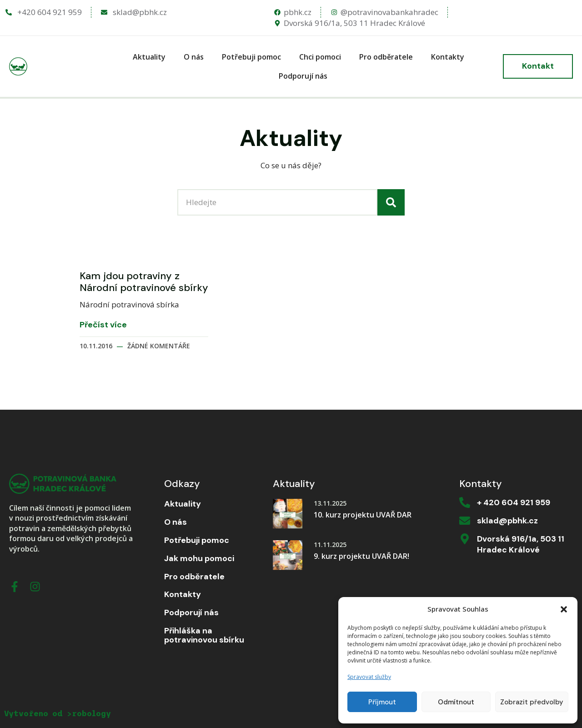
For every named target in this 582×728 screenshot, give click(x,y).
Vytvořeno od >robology (58, 713)
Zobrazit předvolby (532, 702)
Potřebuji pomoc (251, 57)
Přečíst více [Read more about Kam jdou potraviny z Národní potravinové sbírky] (103, 325)
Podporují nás (303, 76)
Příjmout (382, 702)
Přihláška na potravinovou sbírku (204, 636)
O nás (194, 57)
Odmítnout (456, 702)
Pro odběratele (386, 57)
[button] (564, 609)
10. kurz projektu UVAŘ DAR (363, 515)
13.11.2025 (330, 503)
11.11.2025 (330, 545)
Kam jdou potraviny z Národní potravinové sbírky (144, 282)
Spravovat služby (369, 677)
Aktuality (149, 57)
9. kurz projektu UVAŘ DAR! (361, 556)
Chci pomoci (320, 57)
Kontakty (448, 57)
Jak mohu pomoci (199, 559)
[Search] (391, 202)
